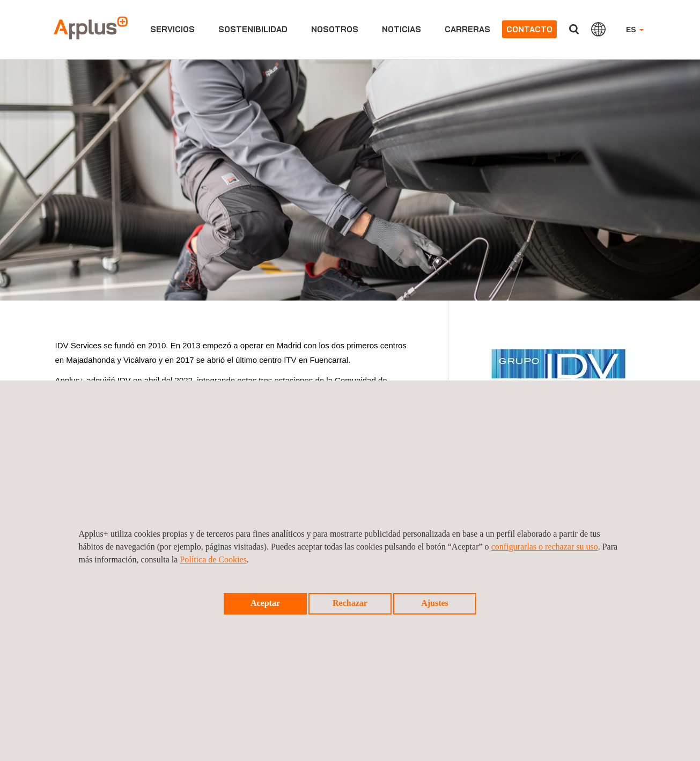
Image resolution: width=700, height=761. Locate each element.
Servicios (172, 29)
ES (635, 30)
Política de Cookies (213, 559)
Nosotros (335, 29)
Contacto (529, 29)
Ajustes (435, 603)
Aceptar (265, 603)
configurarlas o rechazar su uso (545, 547)
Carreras (467, 29)
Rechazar (350, 603)
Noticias (401, 29)
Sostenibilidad (253, 29)
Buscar (574, 29)
